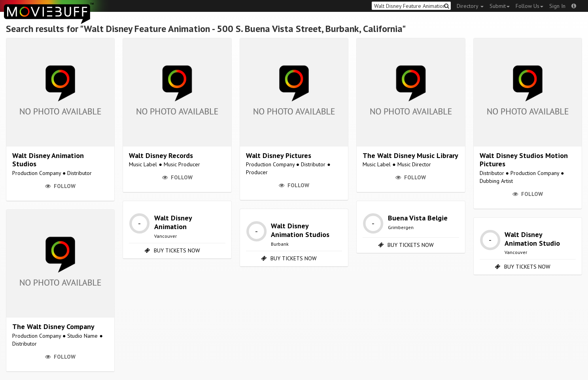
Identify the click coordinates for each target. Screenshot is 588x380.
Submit (500, 6)
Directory (470, 6)
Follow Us (529, 6)
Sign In (557, 6)
